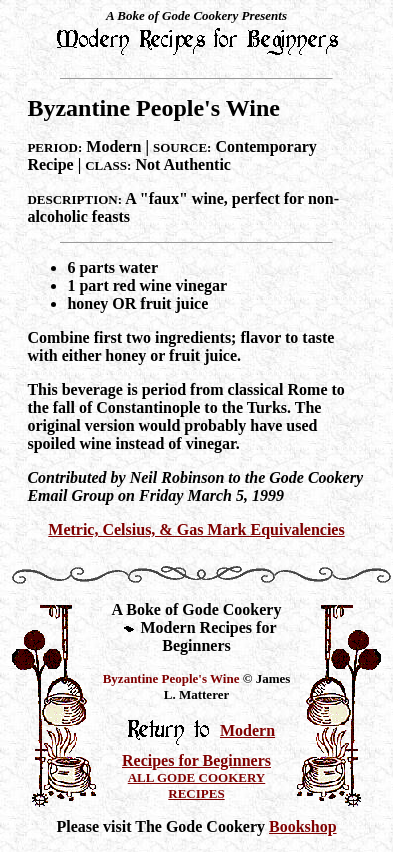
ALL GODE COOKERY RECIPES (197, 785)
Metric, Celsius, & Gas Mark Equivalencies (196, 529)
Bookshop (303, 826)
